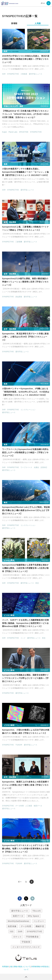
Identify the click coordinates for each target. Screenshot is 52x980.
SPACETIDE (24, 132)
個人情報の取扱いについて (20, 967)
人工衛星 (29, 806)
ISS (12, 931)
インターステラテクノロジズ (26, 947)
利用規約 (6, 967)
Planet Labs (13, 132)
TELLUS (37, 911)
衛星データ (38, 806)
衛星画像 (12, 926)
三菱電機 (19, 242)
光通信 (36, 467)
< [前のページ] (22, 882)
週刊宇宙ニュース (35, 74)
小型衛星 (24, 74)
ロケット (17, 937)
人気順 (38, 23)
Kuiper (5, 132)
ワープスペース (26, 467)
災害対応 (44, 467)
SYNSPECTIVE (13, 74)
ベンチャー (39, 921)
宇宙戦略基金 (32, 937)
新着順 (14, 23)
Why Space (34, 916)
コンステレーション (28, 410)
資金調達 (19, 297)
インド (23, 638)
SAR (4, 74)
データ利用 (20, 806)
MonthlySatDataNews (19, 921)
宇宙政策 (26, 942)
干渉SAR (19, 745)
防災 (37, 583)
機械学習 (40, 926)
